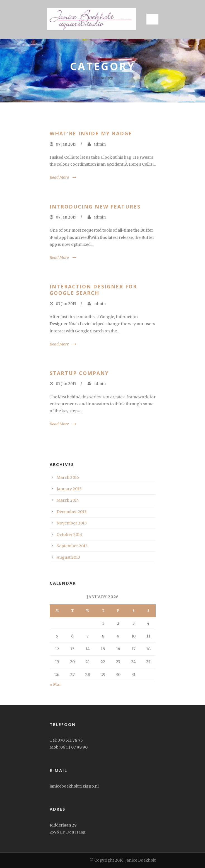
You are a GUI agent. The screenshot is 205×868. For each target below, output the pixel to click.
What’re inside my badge (91, 133)
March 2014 (68, 500)
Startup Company (79, 373)
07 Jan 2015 (66, 144)
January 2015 (69, 489)
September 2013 (72, 546)
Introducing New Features (95, 207)
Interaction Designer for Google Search (93, 290)
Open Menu (152, 19)
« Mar (55, 685)
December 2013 (72, 512)
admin (100, 144)
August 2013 (68, 557)
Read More (59, 177)
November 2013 (72, 523)
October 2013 (69, 534)
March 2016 (68, 477)
